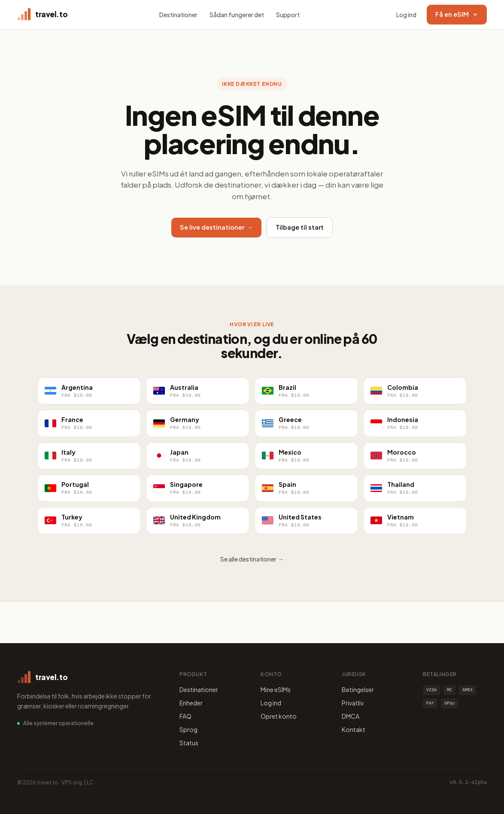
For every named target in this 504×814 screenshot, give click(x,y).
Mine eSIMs (276, 689)
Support (288, 15)
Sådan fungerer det (237, 15)
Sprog (188, 729)
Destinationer (178, 15)
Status (189, 743)
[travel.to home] (42, 15)
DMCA (351, 716)
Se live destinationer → (217, 227)
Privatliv (353, 703)
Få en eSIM (457, 14)
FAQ (185, 716)
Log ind (406, 15)
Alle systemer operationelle (58, 723)
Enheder (191, 703)
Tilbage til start (300, 227)
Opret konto (279, 716)
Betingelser (358, 689)
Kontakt (354, 729)
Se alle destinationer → (252, 559)
